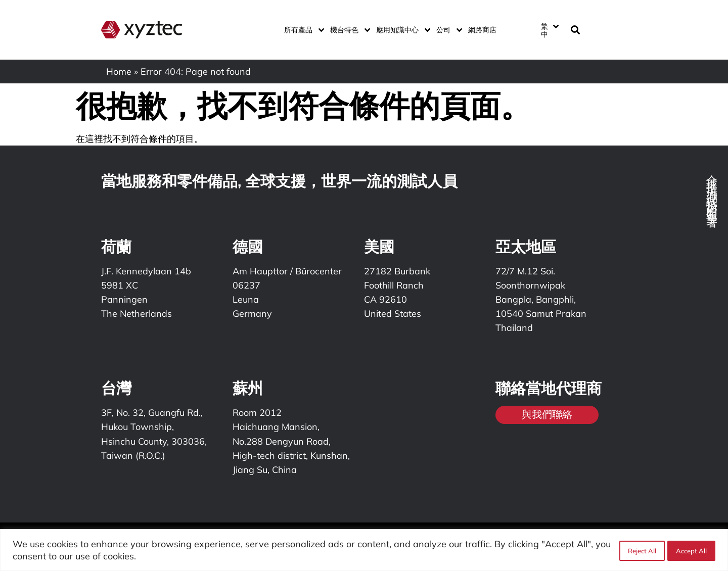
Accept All (691, 550)
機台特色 (348, 30)
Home (119, 72)
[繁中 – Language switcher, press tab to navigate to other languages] (550, 30)
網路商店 (482, 30)
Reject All (641, 550)
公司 (447, 30)
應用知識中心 (401, 30)
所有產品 (302, 30)
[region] (364, 550)
